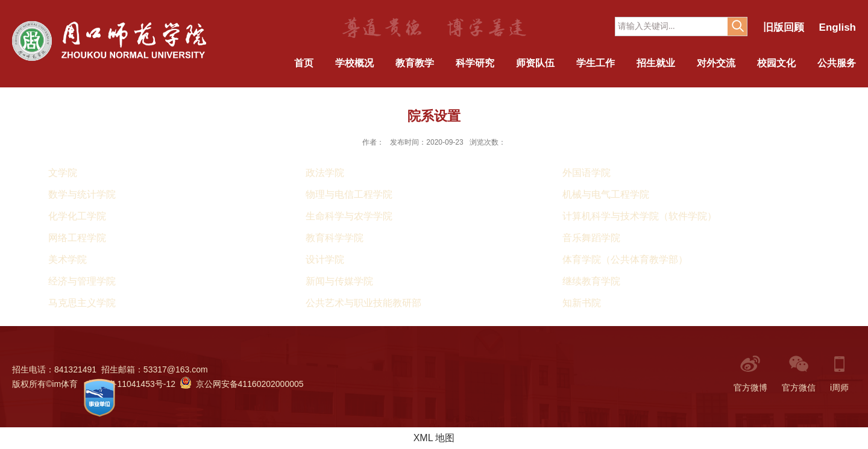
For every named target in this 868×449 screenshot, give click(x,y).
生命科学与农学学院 (349, 216)
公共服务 (837, 63)
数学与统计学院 (82, 194)
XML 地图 (434, 438)
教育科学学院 (335, 238)
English (838, 27)
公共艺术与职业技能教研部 (363, 303)
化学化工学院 (77, 216)
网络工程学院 (77, 238)
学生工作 (596, 63)
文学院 (63, 173)
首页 (304, 63)
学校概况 (354, 63)
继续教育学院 (591, 281)
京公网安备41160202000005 (242, 384)
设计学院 (325, 259)
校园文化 (776, 63)
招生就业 (656, 63)
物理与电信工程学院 (349, 194)
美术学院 (68, 259)
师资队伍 (535, 63)
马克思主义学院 (82, 303)
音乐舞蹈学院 (591, 238)
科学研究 (475, 63)
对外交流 (716, 63)
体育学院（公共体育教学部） (625, 259)
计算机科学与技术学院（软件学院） (640, 216)
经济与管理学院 (82, 281)
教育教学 (415, 63)
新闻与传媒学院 (339, 281)
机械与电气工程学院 (606, 194)
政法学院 (325, 173)
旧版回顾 (784, 27)
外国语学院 (587, 173)
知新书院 (582, 303)
